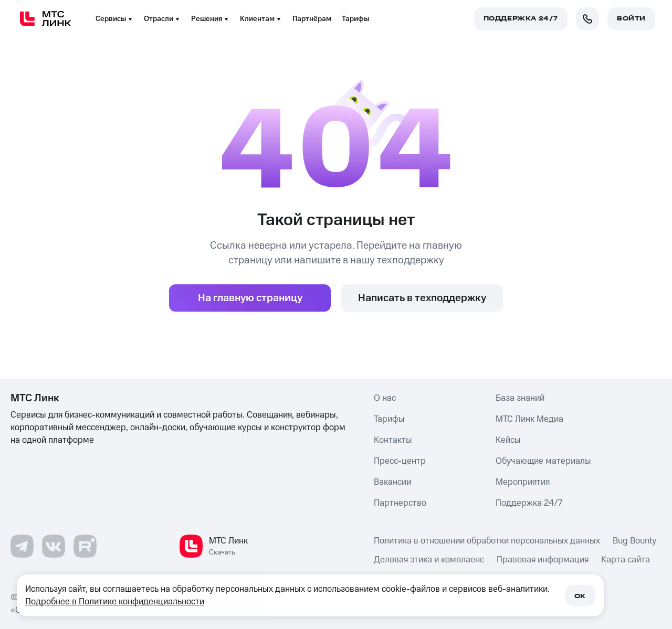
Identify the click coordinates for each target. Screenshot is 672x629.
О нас (385, 398)
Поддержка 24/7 (529, 503)
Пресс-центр (400, 461)
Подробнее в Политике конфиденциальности (115, 602)
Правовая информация (543, 560)
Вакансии (392, 482)
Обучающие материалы (543, 461)
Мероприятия (523, 482)
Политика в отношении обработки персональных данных (487, 541)
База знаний (520, 398)
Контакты (393, 440)
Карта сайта (626, 560)
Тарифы (355, 19)
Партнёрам (312, 19)
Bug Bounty (634, 541)
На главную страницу (250, 298)
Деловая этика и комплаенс (429, 560)
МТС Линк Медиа (529, 419)
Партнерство (400, 503)
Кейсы (508, 440)
